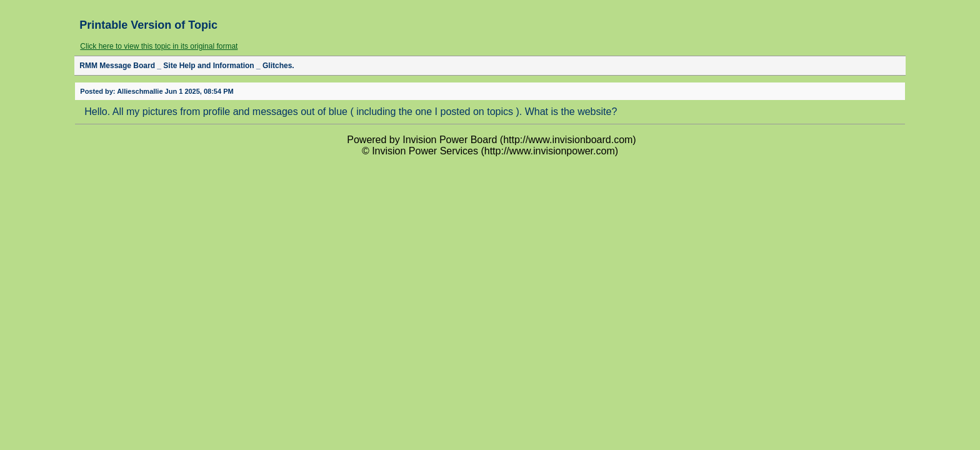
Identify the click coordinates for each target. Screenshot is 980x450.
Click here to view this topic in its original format (159, 46)
